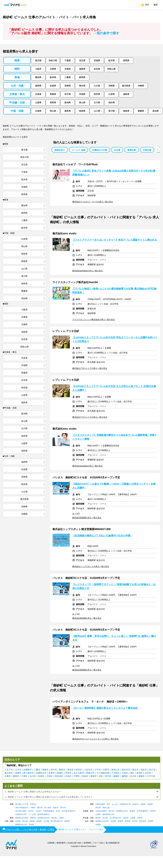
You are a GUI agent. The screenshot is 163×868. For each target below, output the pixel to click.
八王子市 (9, 770)
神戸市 (128, 804)
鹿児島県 (126, 86)
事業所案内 (61, 843)
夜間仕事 (132, 150)
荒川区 (108, 776)
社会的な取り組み (75, 843)
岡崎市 (33, 818)
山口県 (97, 111)
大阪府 (38, 69)
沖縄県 (141, 86)
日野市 (106, 770)
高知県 (156, 111)
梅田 (103, 804)
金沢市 (118, 818)
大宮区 (38, 811)
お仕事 (117, 150)
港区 (132, 773)
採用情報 (87, 843)
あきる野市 (79, 773)
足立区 (133, 776)
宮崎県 (112, 86)
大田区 (50, 776)
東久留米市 (29, 773)
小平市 (98, 770)
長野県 (53, 103)
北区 (101, 776)
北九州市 (105, 821)
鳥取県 (68, 111)
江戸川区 (151, 776)
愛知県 (38, 77)
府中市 (54, 770)
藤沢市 (40, 808)
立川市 (18, 770)
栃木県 (112, 61)
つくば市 (32, 814)
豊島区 (93, 776)
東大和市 (9, 773)
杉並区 (85, 776)
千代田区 (115, 773)
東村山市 (115, 770)
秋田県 (97, 94)
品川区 (33, 776)
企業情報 (51, 843)
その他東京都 (103, 773)
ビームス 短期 (79, 150)
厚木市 (63, 808)
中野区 (77, 776)
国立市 (135, 770)
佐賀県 (53, 86)
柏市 (58, 811)
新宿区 (140, 773)
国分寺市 (126, 770)
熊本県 (82, 86)
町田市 (79, 770)
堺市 (108, 804)
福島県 (126, 94)
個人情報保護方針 (113, 843)
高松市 (59, 821)
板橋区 (117, 776)
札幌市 (104, 811)
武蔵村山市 (41, 773)
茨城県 (97, 61)
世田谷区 (59, 776)
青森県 (53, 94)
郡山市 (111, 814)
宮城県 (82, 94)
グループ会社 (98, 843)
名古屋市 (25, 818)
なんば (115, 804)
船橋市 (52, 811)
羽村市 (68, 773)
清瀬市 (18, 773)
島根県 (82, 111)
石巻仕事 (147, 150)
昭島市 (62, 770)
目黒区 (41, 776)
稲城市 (60, 773)
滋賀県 (82, 69)
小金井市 (88, 770)
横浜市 (26, 808)
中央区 (125, 773)
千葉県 (68, 61)
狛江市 (152, 770)
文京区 (148, 773)
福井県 (112, 103)
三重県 (68, 77)
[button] (157, 149)
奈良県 (97, 69)
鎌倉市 (56, 808)
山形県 (112, 94)
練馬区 (125, 776)
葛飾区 (142, 776)
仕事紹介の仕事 (100, 150)
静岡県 (82, 77)
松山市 (24, 825)
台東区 (8, 776)
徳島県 (126, 111)
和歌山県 (111, 69)
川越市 (24, 811)
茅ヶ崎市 (48, 808)
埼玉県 (82, 61)
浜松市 (46, 818)
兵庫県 (53, 69)
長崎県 (68, 86)
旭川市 (111, 811)
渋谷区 (68, 776)
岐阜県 (53, 77)
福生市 (144, 770)
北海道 (38, 94)
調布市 (70, 770)
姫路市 (135, 804)
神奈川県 (53, 61)
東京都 (38, 61)
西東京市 (90, 773)
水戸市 (24, 814)
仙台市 (125, 811)
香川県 (112, 111)
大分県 (97, 86)
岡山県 (53, 111)
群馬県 (126, 61)
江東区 (24, 776)
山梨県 (38, 103)
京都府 (68, 69)
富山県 (82, 103)
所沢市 (31, 811)
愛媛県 (141, 111)
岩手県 (68, 94)
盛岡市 (145, 811)
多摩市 (52, 773)
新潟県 (68, 103)
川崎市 (33, 808)
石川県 (97, 103)
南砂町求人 (60, 150)
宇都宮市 (71, 811)
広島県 (38, 111)
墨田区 (16, 776)
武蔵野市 (28, 770)
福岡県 (38, 86)
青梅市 (45, 770)
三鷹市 (37, 770)
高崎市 (46, 814)
